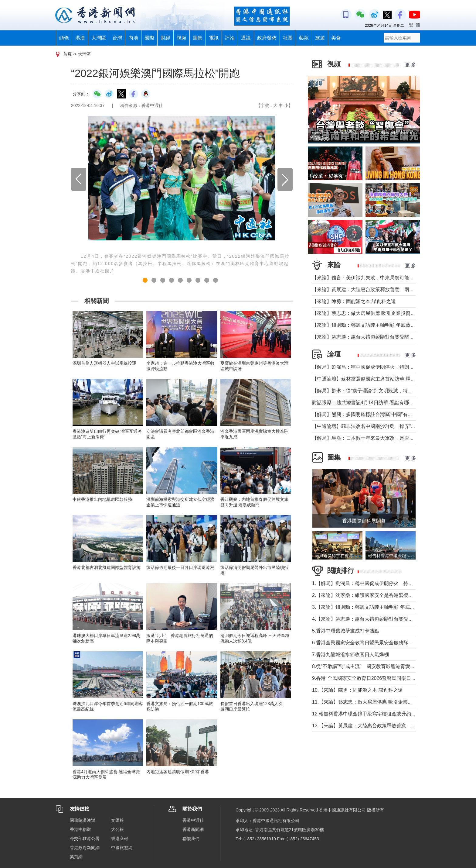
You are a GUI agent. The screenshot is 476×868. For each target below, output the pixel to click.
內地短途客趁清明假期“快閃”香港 (177, 772)
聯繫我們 (191, 839)
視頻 (182, 38)
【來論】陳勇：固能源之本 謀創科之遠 (354, 301)
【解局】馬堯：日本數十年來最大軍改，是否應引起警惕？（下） (382, 438)
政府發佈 (267, 38)
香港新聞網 (193, 829)
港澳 (80, 38)
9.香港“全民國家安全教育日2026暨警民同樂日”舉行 (367, 678)
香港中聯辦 (80, 829)
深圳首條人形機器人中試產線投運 (104, 363)
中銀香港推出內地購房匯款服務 (102, 499)
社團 (288, 38)
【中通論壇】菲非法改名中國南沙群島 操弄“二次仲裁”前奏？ (379, 426)
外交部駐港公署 (85, 839)
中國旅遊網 (122, 848)
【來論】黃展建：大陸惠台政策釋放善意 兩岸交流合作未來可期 (382, 289)
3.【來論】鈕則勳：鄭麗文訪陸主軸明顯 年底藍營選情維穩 (376, 607)
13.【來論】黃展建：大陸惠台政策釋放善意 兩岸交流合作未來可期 (386, 726)
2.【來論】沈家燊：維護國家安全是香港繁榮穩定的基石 (372, 595)
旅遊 (320, 38)
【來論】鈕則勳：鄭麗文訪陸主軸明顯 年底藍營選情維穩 (373, 325)
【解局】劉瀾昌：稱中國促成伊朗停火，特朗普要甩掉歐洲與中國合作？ (390, 367)
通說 (246, 38)
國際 (149, 38)
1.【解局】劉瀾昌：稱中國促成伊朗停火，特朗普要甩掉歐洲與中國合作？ (392, 583)
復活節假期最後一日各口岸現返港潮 (180, 567)
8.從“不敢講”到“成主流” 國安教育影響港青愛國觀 (366, 666)
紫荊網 (76, 857)
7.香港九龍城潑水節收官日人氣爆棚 (350, 654)
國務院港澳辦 (83, 820)
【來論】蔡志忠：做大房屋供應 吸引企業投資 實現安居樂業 (377, 313)
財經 (165, 38)
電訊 (214, 38)
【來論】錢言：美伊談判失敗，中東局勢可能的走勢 (368, 278)
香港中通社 (193, 820)
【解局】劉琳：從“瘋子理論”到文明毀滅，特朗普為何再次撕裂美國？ (387, 391)
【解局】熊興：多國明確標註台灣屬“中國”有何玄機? (369, 414)
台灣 (117, 38)
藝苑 (304, 38)
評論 (230, 38)
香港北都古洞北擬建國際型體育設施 (107, 567)
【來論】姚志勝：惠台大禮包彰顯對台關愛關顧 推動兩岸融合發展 (383, 337)
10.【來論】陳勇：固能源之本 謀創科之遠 (357, 690)
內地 (133, 38)
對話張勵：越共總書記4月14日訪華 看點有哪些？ (365, 403)
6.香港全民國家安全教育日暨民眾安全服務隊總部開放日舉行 (377, 643)
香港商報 (120, 839)
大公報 (117, 829)
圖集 (198, 38)
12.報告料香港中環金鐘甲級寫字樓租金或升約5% (365, 714)
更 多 (410, 65)
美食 (336, 38)
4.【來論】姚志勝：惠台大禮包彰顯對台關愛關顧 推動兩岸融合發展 (385, 619)
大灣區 (99, 38)
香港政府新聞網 (85, 848)
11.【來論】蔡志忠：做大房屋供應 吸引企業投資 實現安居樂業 (380, 702)
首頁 (67, 54)
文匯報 (117, 820)
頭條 (64, 38)
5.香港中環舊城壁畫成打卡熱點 (346, 631)
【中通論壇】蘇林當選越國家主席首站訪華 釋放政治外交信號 (378, 379)
